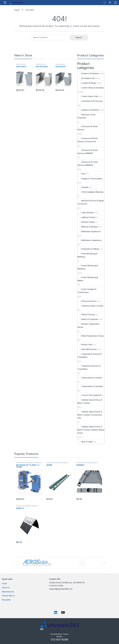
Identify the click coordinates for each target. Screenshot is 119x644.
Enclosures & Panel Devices (87, 128)
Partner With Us (8, 596)
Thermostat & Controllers (90, 378)
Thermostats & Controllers (90, 386)
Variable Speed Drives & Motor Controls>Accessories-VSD (90, 415)
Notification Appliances (89, 231)
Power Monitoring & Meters (88, 279)
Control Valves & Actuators (91, 88)
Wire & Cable (85, 442)
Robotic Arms (85, 344)
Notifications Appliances (89, 240)
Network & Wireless (88, 227)
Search (105, 2)
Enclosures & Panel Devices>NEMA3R (87, 152)
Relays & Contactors (88, 319)
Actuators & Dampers (88, 73)
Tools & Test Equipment (89, 395)
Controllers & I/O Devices (90, 101)
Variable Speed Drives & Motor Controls (90, 401)
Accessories (21, 64)
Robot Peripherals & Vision (91, 336)
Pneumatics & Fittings (88, 249)
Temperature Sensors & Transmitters (89, 356)
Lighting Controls (86, 217)
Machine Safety (86, 222)
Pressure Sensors (87, 301)
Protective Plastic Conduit (90, 306)
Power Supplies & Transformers (87, 291)
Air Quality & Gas (86, 78)
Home (17, 10)
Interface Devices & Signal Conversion (90, 202)
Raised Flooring (86, 314)
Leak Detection (86, 213)
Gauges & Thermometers (90, 179)
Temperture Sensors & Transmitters (89, 367)
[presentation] (104, 563)
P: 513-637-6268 (56, 586)
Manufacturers (8, 592)
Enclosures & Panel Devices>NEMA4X (87, 163)
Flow (81, 174)
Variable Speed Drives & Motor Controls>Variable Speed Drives (91, 430)
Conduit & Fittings (87, 83)
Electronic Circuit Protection (86, 116)
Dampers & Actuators (88, 110)
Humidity (83, 187)
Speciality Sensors (87, 349)
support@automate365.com (61, 589)
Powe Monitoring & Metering (87, 255)
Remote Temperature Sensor (88, 325)
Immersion (20, 463)
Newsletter (7, 600)
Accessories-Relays (54, 463)
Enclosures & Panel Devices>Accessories (87, 140)
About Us (6, 588)
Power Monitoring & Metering (88, 267)
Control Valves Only (88, 96)
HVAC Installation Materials (90, 192)
